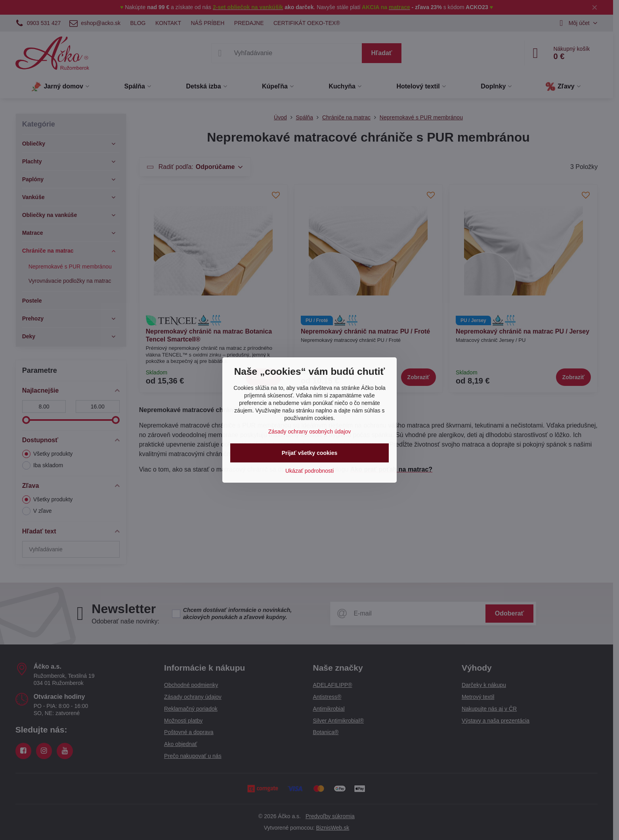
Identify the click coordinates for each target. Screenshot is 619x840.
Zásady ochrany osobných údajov (310, 432)
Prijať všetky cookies (310, 453)
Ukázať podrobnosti (309, 471)
